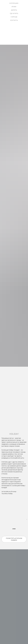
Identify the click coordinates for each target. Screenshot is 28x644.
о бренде (14, 17)
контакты (14, 20)
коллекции (14, 3)
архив (14, 7)
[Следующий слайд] (27, 519)
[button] (14, 539)
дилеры (14, 10)
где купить (14, 13)
